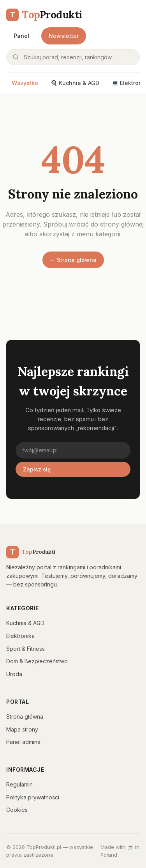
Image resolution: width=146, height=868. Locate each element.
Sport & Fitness (26, 649)
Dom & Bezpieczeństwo (37, 661)
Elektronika (20, 636)
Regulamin (19, 784)
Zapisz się (37, 469)
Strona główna (25, 717)
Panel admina (23, 742)
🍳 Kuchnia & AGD (75, 83)
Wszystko (25, 83)
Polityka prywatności (33, 797)
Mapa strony (22, 729)
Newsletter (64, 36)
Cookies (17, 810)
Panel (21, 36)
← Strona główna (73, 260)
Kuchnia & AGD (25, 623)
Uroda (14, 674)
